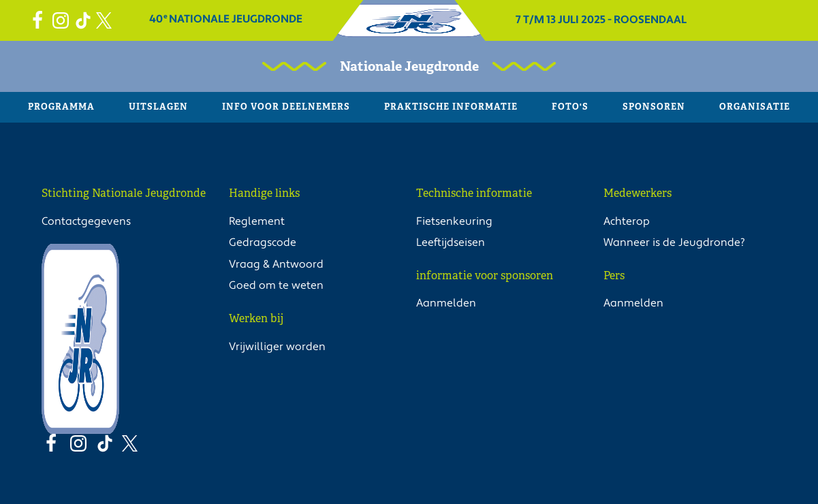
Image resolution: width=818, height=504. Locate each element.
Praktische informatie (451, 107)
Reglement (257, 221)
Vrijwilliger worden (277, 347)
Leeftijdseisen (451, 242)
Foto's (570, 107)
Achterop (627, 221)
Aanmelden (446, 303)
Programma (61, 107)
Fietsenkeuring (454, 221)
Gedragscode (263, 242)
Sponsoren (654, 107)
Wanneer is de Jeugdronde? (674, 242)
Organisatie (755, 107)
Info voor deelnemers (286, 107)
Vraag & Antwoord (276, 264)
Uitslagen (158, 107)
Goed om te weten (276, 285)
